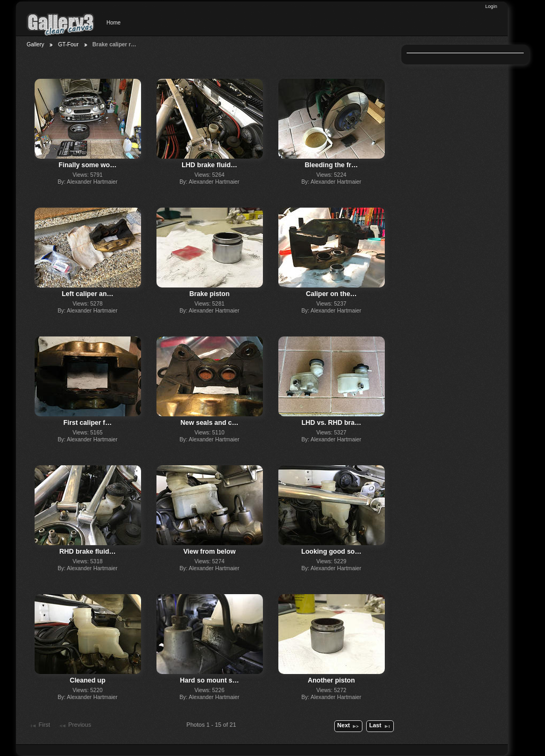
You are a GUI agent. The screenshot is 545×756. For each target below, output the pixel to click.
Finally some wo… (88, 165)
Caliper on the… (332, 294)
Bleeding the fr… (332, 165)
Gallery (35, 44)
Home (114, 23)
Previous (75, 726)
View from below (209, 552)
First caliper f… (88, 423)
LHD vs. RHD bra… (331, 423)
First (39, 726)
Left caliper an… (88, 294)
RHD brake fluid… (88, 552)
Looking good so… (331, 552)
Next (349, 726)
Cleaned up (88, 680)
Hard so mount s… (209, 680)
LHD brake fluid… (209, 165)
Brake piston (210, 294)
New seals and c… (209, 423)
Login (491, 6)
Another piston (331, 680)
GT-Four (68, 44)
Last (380, 726)
